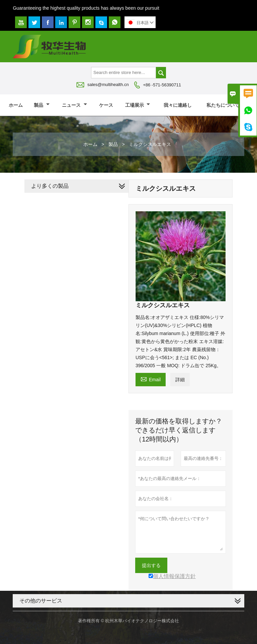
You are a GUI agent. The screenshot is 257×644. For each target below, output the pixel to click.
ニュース (74, 105)
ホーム (16, 105)
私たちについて (226, 105)
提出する (151, 565)
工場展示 (138, 105)
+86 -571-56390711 (162, 85)
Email (151, 379)
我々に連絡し (178, 105)
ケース (106, 105)
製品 (42, 105)
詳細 (180, 380)
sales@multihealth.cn (108, 85)
